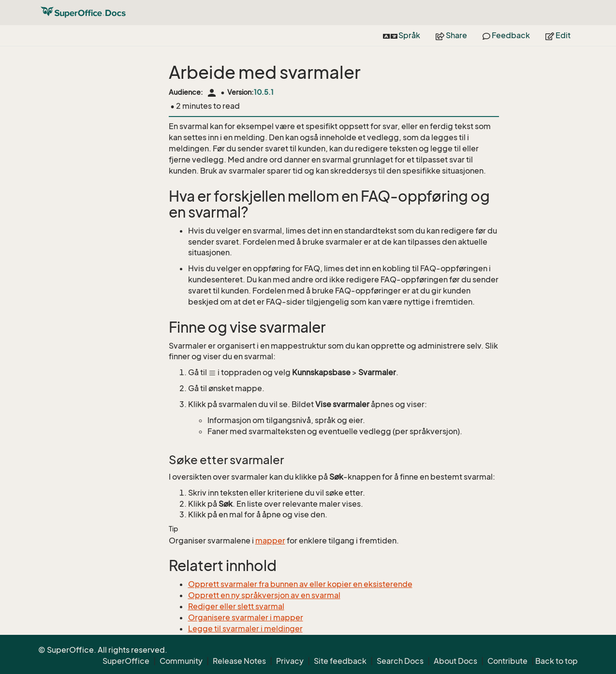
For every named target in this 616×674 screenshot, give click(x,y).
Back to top (557, 661)
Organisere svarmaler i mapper (246, 617)
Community (181, 661)
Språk (402, 35)
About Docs (455, 661)
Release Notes (239, 661)
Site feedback (340, 661)
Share (451, 35)
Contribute (507, 661)
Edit (558, 35)
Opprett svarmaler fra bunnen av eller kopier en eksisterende (300, 584)
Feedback (506, 35)
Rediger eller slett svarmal (236, 606)
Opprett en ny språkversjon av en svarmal (264, 595)
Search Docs (400, 661)
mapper (270, 541)
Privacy (290, 661)
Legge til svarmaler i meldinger (245, 629)
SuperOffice (126, 661)
